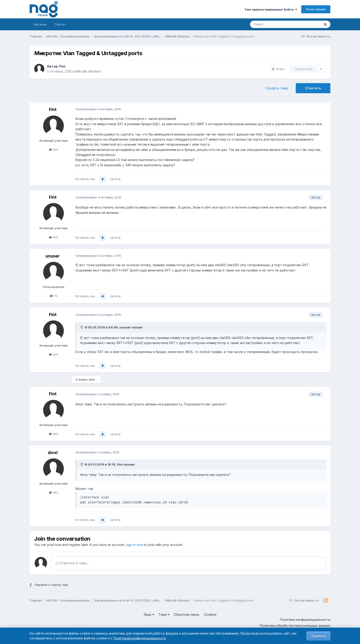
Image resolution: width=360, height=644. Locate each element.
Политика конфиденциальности (305, 620)
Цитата (115, 179)
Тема (164, 614)
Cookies (210, 614)
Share (278, 69)
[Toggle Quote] (82, 327)
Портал (60, 24)
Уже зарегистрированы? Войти (271, 9)
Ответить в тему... (72, 563)
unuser (53, 256)
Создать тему (277, 88)
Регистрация (316, 9)
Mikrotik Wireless (88, 71)
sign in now (135, 545)
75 (54, 296)
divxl (53, 453)
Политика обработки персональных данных (295, 626)
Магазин (40, 24)
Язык (149, 614)
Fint (62, 66)
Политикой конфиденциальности (139, 638)
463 (54, 492)
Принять (318, 636)
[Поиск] (273, 24)
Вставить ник (85, 179)
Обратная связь (187, 614)
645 (54, 150)
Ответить (313, 88)
